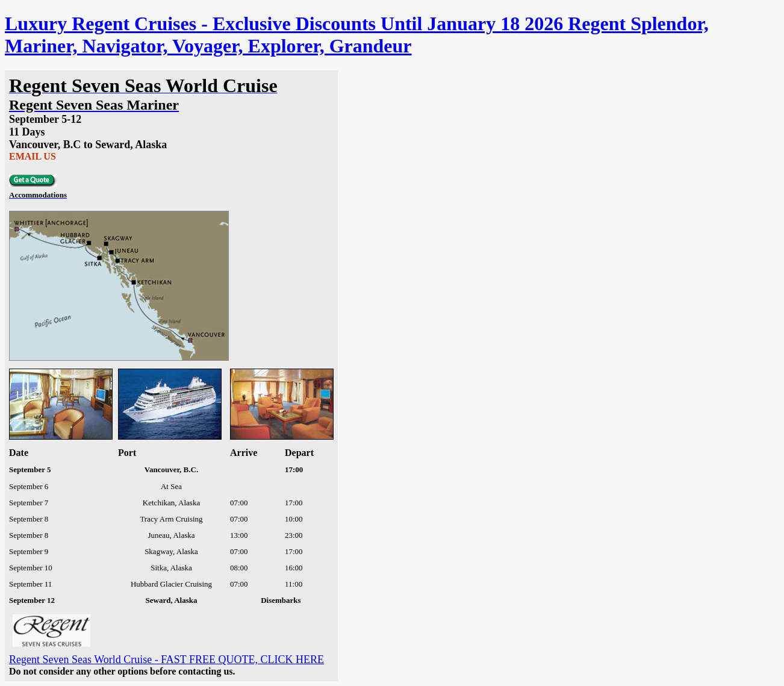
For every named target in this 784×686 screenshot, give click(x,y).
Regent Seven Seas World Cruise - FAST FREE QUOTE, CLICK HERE (166, 659)
